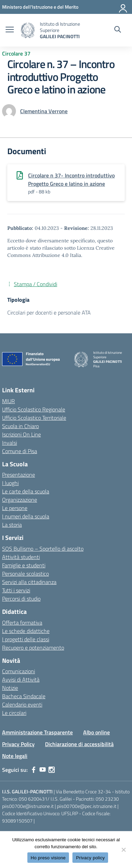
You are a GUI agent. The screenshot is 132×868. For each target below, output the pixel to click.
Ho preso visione (48, 858)
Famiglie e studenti (24, 565)
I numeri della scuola (26, 516)
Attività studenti (21, 557)
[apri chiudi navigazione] (10, 30)
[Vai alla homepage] (28, 30)
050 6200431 (33, 799)
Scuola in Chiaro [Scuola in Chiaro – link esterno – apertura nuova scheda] (20, 426)
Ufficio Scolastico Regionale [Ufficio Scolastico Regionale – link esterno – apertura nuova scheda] (34, 409)
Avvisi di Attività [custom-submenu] (21, 679)
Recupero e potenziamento (33, 648)
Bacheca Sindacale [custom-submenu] (24, 696)
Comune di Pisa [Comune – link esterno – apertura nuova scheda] (20, 451)
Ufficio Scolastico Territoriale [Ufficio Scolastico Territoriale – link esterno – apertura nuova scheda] (34, 418)
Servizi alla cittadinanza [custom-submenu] (29, 582)
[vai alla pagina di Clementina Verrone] (44, 111)
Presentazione (19, 475)
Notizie (10, 688)
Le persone (15, 508)
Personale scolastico (25, 574)
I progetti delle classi (26, 639)
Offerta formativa (22, 623)
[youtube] (43, 770)
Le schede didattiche (26, 631)
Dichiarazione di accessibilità (79, 744)
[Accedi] (123, 7)
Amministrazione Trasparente (37, 732)
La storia (12, 525)
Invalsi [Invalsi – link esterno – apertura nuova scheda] (10, 443)
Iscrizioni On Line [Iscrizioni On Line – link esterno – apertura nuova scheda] (21, 434)
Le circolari (14, 713)
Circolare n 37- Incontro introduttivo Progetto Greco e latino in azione (71, 180)
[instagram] (52, 770)
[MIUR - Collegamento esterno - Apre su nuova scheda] (40, 7)
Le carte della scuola (26, 491)
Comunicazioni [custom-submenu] (19, 671)
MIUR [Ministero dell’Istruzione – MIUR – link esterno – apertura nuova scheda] (8, 401)
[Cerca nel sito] (118, 30)
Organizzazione (20, 500)
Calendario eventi (22, 704)
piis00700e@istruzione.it (28, 806)
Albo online (96, 732)
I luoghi (10, 483)
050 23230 (107, 799)
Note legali (15, 756)
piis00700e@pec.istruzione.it (87, 806)
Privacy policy (90, 858)
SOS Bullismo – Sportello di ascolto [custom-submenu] (43, 549)
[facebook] (34, 770)
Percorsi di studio (21, 599)
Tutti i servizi (16, 590)
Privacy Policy (18, 744)
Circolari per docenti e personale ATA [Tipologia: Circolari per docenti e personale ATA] (49, 312)
